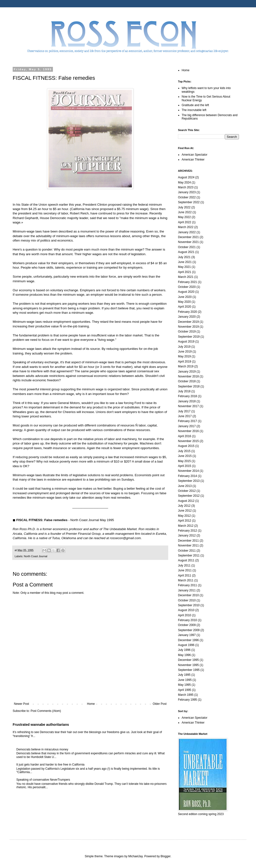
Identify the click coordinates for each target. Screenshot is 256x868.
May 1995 (184, 685)
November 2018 (188, 376)
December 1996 (188, 640)
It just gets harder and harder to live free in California (50, 765)
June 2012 (185, 511)
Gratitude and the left (195, 105)
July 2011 (184, 565)
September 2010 (189, 605)
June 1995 (185, 680)
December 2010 (188, 595)
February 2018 (187, 396)
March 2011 (186, 580)
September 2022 (189, 202)
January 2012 (187, 535)
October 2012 (187, 491)
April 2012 (185, 521)
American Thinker (193, 160)
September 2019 (189, 337)
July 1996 (184, 650)
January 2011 (187, 590)
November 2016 (188, 431)
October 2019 (187, 332)
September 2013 (189, 481)
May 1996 (184, 655)
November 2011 (188, 545)
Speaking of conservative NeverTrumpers (43, 780)
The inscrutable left (194, 110)
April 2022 (185, 222)
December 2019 (188, 322)
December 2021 (188, 237)
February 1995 (187, 700)
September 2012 (189, 496)
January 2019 (187, 372)
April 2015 (185, 466)
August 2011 (186, 560)
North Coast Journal (36, 556)
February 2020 (187, 312)
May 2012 (184, 516)
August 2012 (186, 501)
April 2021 (185, 272)
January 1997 (187, 635)
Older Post (160, 704)
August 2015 (186, 446)
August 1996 (186, 645)
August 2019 (186, 342)
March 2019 (186, 366)
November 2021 (188, 242)
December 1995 (188, 660)
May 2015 (184, 461)
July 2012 (184, 506)
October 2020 (187, 287)
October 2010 (187, 600)
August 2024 (186, 177)
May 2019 (184, 356)
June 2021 (185, 262)
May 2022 (184, 217)
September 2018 (189, 386)
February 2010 (187, 620)
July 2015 (184, 451)
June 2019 (185, 352)
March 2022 (186, 227)
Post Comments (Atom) (46, 711)
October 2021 (187, 247)
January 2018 (187, 401)
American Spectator (194, 155)
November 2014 (188, 471)
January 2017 (187, 426)
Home (91, 704)
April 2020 (185, 307)
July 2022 (184, 207)
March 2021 (186, 277)
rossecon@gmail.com (125, 538)
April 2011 (185, 575)
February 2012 (187, 531)
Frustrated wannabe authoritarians (41, 725)
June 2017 (185, 416)
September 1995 (189, 670)
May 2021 (184, 267)
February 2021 (187, 282)
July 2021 (184, 257)
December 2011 (188, 541)
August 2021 (186, 252)
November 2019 (188, 327)
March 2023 (186, 187)
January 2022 (187, 232)
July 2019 (184, 347)
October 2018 (187, 381)
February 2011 (187, 585)
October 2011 (187, 551)
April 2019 (185, 362)
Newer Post (21, 704)
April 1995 (185, 690)
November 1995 (188, 665)
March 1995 (186, 695)
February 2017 (187, 421)
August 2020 (186, 292)
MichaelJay (135, 856)
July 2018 (184, 391)
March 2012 (186, 526)
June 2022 (185, 212)
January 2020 (187, 317)
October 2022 (187, 197)
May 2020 (184, 302)
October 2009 (187, 625)
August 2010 (186, 610)
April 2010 (185, 615)
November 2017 (188, 406)
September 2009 (189, 630)
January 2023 (187, 192)
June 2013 (185, 486)
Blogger (166, 856)
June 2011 (185, 570)
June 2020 (185, 297)
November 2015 (188, 441)
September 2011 (189, 555)
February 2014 (187, 476)
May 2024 (184, 182)
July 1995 (184, 675)
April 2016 (185, 436)
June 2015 (185, 456)
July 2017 (184, 411)
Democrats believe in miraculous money (42, 749)
